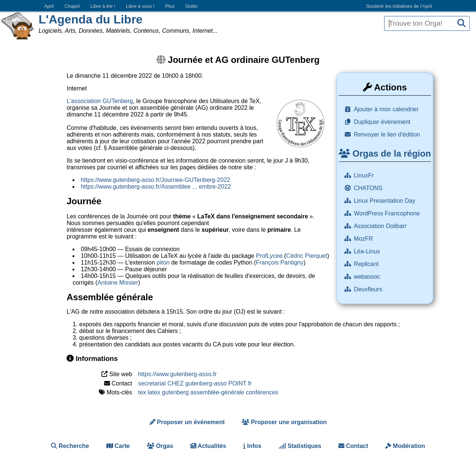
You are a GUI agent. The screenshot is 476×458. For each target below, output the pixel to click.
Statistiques (300, 446)
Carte (118, 446)
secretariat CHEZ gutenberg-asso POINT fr (195, 383)
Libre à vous (140, 6)
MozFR (364, 239)
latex (154, 392)
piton (163, 262)
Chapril (72, 6)
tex (142, 392)
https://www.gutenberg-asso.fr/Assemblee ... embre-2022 (156, 187)
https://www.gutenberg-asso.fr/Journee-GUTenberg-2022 (155, 180)
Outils (191, 6)
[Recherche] (461, 24)
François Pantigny (280, 262)
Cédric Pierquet (306, 256)
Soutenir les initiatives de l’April (399, 6)
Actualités (208, 446)
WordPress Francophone (387, 213)
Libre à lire (103, 6)
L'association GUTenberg (100, 101)
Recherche (70, 446)
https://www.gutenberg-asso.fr (177, 374)
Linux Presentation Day (385, 201)
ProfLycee (269, 256)
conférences (262, 392)
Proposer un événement (187, 422)
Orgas (160, 446)
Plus (170, 6)
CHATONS (369, 188)
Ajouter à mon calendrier (386, 109)
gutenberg (175, 392)
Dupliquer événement (382, 122)
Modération (405, 446)
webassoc (368, 277)
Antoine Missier (118, 283)
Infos (252, 446)
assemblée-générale (217, 392)
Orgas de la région (385, 153)
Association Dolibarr (381, 226)
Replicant (367, 264)
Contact (353, 446)
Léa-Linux (368, 251)
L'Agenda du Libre (91, 19)
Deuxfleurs (369, 289)
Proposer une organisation (284, 422)
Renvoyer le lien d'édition (387, 134)
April (49, 6)
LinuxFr (364, 175)
